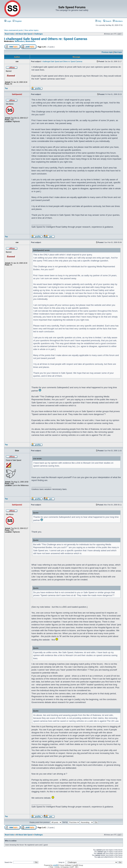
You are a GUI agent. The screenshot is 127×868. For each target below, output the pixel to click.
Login (8, 21)
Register (17, 21)
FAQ (98, 21)
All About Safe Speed (24, 34)
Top (6, 88)
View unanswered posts (13, 30)
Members (118, 21)
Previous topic (107, 52)
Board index (10, 34)
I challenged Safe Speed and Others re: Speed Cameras (46, 39)
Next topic (118, 52)
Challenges (38, 34)
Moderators (20, 41)
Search (107, 21)
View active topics (31, 30)
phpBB (55, 865)
